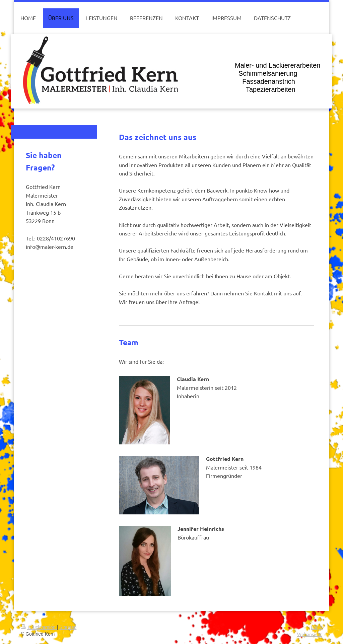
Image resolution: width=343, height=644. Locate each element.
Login (317, 627)
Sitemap (68, 627)
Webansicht (310, 634)
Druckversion (39, 627)
